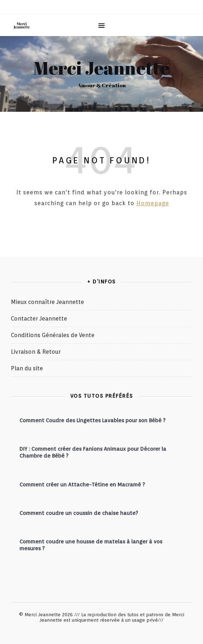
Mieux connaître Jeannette (47, 302)
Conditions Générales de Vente (53, 335)
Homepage (153, 203)
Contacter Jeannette (39, 319)
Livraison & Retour (36, 352)
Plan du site (27, 368)
